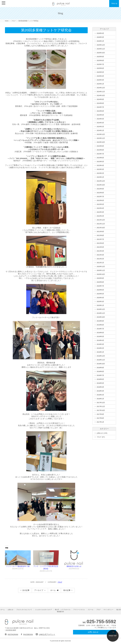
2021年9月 (100, 232)
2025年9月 (100, 57)
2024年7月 (100, 107)
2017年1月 (100, 422)
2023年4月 (100, 165)
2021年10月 (101, 228)
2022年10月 (101, 185)
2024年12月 (101, 88)
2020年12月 (101, 267)
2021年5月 (100, 247)
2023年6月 (100, 158)
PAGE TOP (113, 636)
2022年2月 (100, 216)
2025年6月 (100, 68)
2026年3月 (100, 37)
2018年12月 (101, 356)
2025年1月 (100, 84)
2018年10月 (101, 364)
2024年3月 (100, 123)
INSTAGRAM (12, 634)
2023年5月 (100, 162)
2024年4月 (100, 119)
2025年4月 (100, 76)
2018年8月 (100, 371)
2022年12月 (101, 181)
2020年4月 (100, 298)
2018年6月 (100, 379)
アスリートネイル (79, 610)
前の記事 (67, 590)
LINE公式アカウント (45, 634)
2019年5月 (100, 336)
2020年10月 (101, 274)
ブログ (60, 582)
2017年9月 (100, 414)
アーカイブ (39, 590)
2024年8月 (100, 103)
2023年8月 (100, 150)
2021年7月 (100, 239)
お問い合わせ (93, 632)
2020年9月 (100, 278)
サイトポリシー (108, 610)
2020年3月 (100, 302)
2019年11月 (101, 313)
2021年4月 (100, 251)
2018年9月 (100, 368)
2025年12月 (101, 45)
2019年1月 (100, 352)
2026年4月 (100, 33)
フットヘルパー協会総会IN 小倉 (18, 566)
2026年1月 (100, 41)
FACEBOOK (27, 634)
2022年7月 (100, 197)
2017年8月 (100, 418)
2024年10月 (101, 95)
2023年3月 (100, 169)
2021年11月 (101, 224)
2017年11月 (101, 406)
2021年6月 (100, 243)
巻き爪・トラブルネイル (63, 610)
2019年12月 (101, 309)
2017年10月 (101, 410)
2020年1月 (100, 305)
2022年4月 (100, 208)
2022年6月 (100, 200)
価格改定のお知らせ (74, 566)
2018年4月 (100, 387)
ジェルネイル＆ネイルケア (43, 610)
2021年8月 (100, 235)
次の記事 (26, 590)
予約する (115, 4)
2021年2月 (100, 259)
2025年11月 (101, 49)
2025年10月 (101, 53)
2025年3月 (100, 80)
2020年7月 (100, 286)
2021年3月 (100, 255)
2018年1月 (100, 399)
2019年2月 (100, 348)
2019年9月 (100, 321)
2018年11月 (101, 360)
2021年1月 (100, 263)
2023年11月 (101, 138)
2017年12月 (101, 403)
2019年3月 (100, 344)
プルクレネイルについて (24, 610)
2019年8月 (100, 325)
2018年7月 (100, 375)
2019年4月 (100, 340)
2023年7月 (100, 154)
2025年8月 (100, 60)
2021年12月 (101, 220)
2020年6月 (100, 290)
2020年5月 (100, 294)
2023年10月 (101, 142)
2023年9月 (100, 146)
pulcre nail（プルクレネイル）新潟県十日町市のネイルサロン (19, 622)
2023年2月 (100, 173)
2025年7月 (100, 64)
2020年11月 (101, 270)
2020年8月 (100, 282)
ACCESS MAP (11, 630)
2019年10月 (101, 317)
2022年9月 (100, 189)
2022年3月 (100, 212)
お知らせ (102, 433)
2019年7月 (100, 329)
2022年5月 (100, 204)
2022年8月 (100, 193)
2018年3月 (100, 391)
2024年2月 (100, 127)
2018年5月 (100, 383)
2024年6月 (100, 111)
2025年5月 (100, 72)
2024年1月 (100, 130)
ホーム (53, 590)
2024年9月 (100, 99)
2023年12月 (101, 134)
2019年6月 (100, 333)
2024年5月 (100, 115)
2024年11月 (101, 92)
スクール (91, 610)
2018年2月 (100, 395)
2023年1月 (100, 177)
